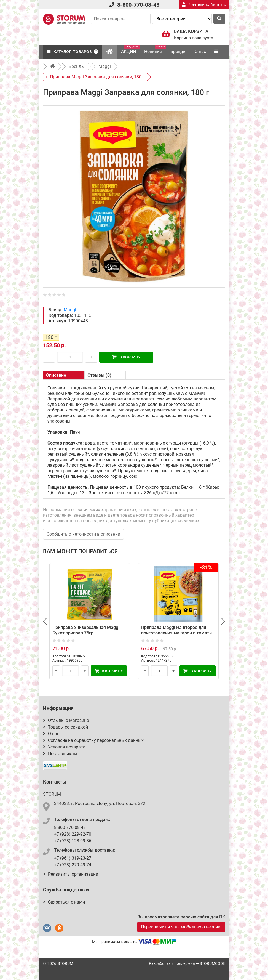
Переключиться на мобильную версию (181, 927)
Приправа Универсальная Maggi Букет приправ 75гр (86, 630)
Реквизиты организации (71, 874)
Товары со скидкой (65, 727)
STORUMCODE (212, 963)
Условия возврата (64, 747)
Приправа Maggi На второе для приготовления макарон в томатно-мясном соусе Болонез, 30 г (178, 633)
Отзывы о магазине (66, 720)
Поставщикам (60, 754)
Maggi (70, 310)
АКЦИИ (131, 49)
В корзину (126, 357)
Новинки (155, 49)
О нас (200, 51)
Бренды (178, 51)
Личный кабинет (204, 5)
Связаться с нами (64, 902)
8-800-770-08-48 (138, 5)
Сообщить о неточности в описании (83, 534)
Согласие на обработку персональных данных (93, 740)
